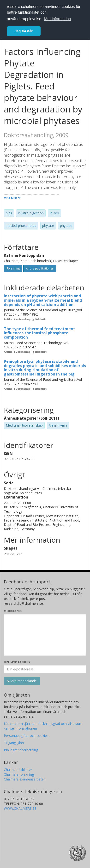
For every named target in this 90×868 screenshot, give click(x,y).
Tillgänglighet (14, 743)
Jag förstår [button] (24, 31)
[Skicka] (22, 681)
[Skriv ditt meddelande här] (45, 635)
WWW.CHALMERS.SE (20, 808)
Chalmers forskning (19, 774)
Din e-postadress (17, 662)
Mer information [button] (57, 19)
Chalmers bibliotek (18, 770)
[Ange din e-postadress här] (45, 669)
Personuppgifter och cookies (26, 736)
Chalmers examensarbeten (25, 779)
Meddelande (13, 611)
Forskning (13, 268)
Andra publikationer (40, 268)
